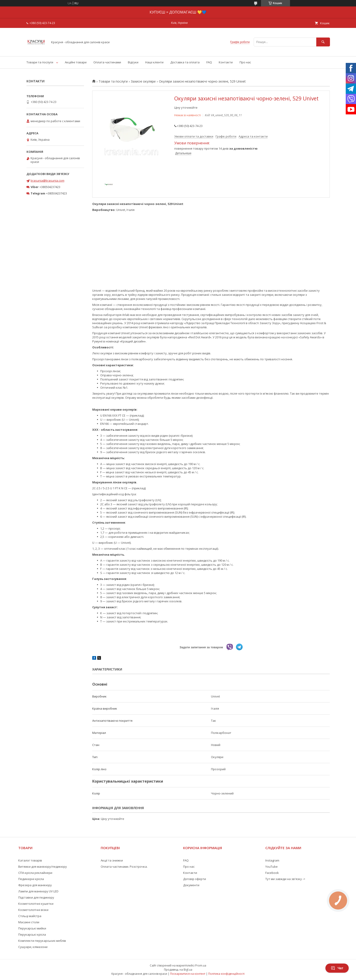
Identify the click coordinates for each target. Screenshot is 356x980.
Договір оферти (195, 879)
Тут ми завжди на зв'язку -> (285, 879)
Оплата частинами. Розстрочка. (124, 867)
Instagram (272, 860)
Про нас (245, 62)
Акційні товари (76, 62)
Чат (337, 968)
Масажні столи (29, 922)
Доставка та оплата (185, 62)
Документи (191, 885)
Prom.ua (201, 965)
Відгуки (133, 62)
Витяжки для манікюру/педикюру (43, 867)
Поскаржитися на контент (188, 974)
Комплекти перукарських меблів (42, 941)
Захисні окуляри (143, 81)
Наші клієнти (154, 62)
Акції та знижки (112, 860)
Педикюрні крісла (31, 879)
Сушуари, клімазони (33, 947)
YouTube (272, 867)
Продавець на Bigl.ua (178, 970)
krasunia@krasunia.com (47, 180)
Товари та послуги (40, 62)
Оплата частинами (107, 62)
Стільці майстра (30, 916)
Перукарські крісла (32, 934)
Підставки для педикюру (36, 897)
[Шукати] (323, 42)
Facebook (272, 873)
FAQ (209, 62)
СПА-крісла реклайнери (35, 873)
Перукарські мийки (32, 928)
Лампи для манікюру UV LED (38, 891)
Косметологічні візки (33, 910)
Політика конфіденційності (226, 974)
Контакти (226, 62)
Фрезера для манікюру (35, 885)
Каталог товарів (30, 860)
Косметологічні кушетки (36, 904)
